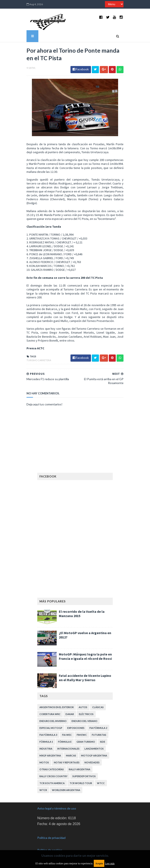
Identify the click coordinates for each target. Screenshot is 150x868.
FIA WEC (67, 735)
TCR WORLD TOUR (81, 783)
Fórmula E (65, 742)
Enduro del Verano (84, 721)
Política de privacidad (51, 838)
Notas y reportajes (67, 762)
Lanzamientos (94, 749)
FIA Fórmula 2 (98, 728)
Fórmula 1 (46, 742)
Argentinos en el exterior (57, 707)
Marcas (71, 755)
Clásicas (98, 707)
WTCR (43, 790)
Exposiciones (76, 728)
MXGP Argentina (50, 755)
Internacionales (68, 749)
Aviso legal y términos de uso (57, 808)
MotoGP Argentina (94, 755)
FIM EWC (82, 735)
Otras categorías (52, 769)
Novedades (92, 762)
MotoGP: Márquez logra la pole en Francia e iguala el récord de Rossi (85, 656)
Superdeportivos (84, 776)
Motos (44, 762)
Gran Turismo (86, 742)
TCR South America (52, 783)
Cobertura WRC (50, 714)
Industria (46, 749)
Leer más (110, 863)
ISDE (103, 742)
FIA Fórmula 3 (48, 735)
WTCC (101, 783)
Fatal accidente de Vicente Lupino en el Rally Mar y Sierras (85, 678)
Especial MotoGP (51, 728)
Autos (83, 707)
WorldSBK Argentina (66, 790)
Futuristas (99, 735)
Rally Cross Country (53, 776)
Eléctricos (86, 714)
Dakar (70, 714)
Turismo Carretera (39, 360)
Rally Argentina (80, 769)
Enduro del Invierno (53, 721)
